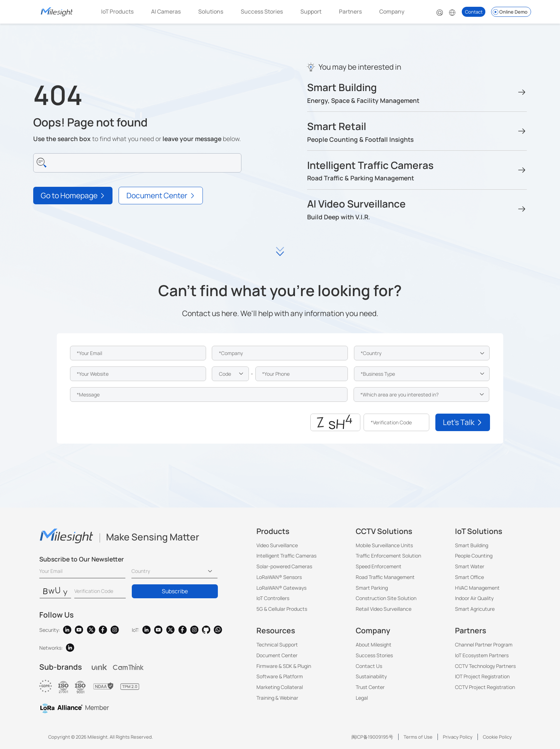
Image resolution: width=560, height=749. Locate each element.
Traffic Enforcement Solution (388, 556)
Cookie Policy (497, 737)
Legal (362, 698)
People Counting (474, 556)
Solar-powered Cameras (284, 566)
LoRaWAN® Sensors (279, 577)
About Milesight (374, 645)
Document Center (277, 655)
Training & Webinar (277, 698)
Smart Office (469, 577)
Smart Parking (372, 588)
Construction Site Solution (386, 598)
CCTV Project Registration (485, 687)
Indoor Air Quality (474, 598)
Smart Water (470, 566)
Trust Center (370, 687)
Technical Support (277, 645)
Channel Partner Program (484, 645)
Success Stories (262, 11)
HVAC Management (477, 588)
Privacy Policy (458, 737)
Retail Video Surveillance (384, 609)
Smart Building (472, 545)
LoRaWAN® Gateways (281, 588)
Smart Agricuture (475, 609)
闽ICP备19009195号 (372, 737)
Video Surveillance (277, 545)
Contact (474, 12)
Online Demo (510, 12)
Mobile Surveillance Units (384, 545)
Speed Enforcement (379, 566)
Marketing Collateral (280, 687)
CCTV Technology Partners (485, 666)
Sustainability (371, 676)
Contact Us (369, 666)
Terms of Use (418, 737)
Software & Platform (280, 676)
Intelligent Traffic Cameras (286, 556)
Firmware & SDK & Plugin (284, 666)
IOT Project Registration (482, 676)
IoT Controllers (273, 598)
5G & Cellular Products (282, 609)
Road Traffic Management (385, 577)
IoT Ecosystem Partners (482, 655)
